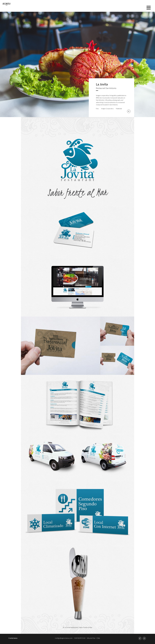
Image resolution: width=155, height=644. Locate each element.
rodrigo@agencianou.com (64, 638)
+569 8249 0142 (80, 638)
